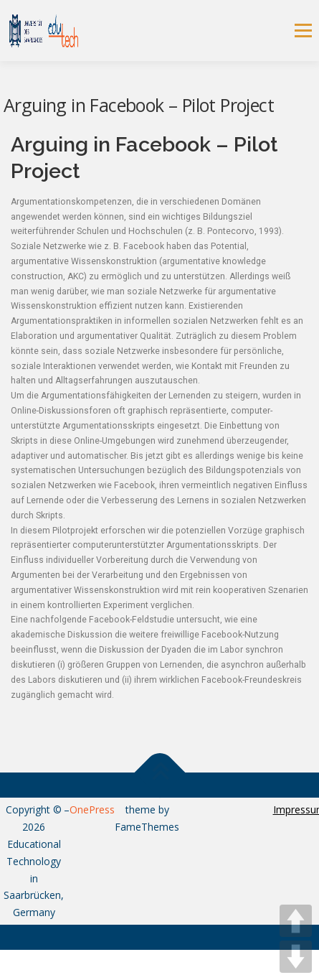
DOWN (296, 957)
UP (296, 921)
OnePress (92, 809)
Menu (302, 31)
